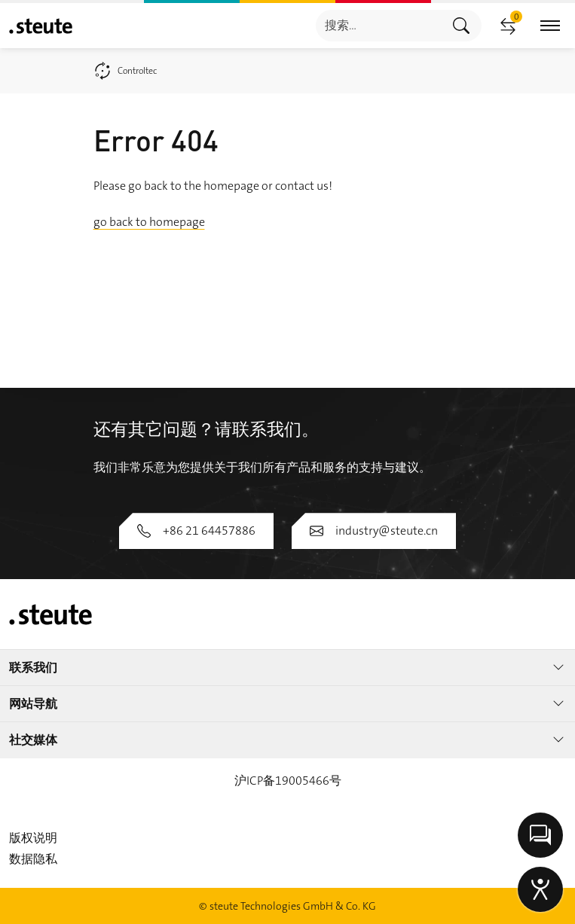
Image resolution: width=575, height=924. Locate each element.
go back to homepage (149, 222)
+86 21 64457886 (196, 531)
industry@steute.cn (374, 531)
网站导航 (287, 704)
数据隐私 (33, 859)
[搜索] (379, 25)
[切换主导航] (550, 26)
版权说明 (33, 838)
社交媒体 (287, 740)
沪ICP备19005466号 (288, 781)
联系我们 (287, 668)
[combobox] (379, 25)
